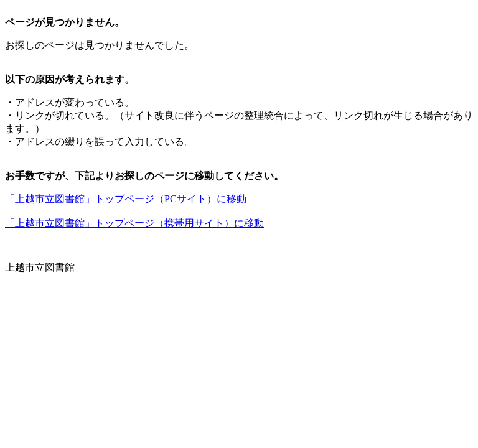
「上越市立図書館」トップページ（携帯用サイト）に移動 (134, 223)
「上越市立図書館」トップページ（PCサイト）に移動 (126, 199)
